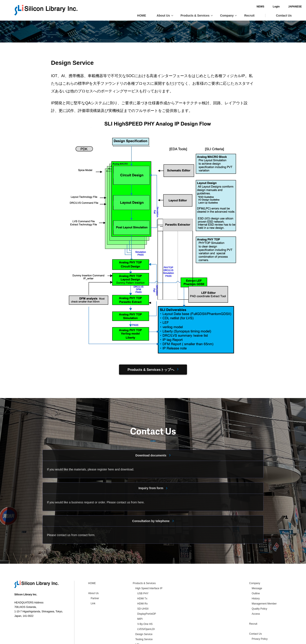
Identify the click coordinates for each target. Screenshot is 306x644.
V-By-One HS (145, 596)
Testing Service (144, 611)
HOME (142, 16)
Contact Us (284, 16)
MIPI (140, 590)
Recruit (249, 16)
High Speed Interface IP (149, 560)
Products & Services (197, 16)
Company (229, 16)
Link (93, 575)
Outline (256, 565)
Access (256, 585)
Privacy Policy (260, 610)
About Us (165, 16)
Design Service (144, 606)
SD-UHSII (143, 580)
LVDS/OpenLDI (146, 601)
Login (266, 7)
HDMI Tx (142, 570)
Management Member (264, 575)
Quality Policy (260, 580)
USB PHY (143, 565)
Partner (95, 570)
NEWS (250, 7)
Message (257, 560)
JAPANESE (285, 7)
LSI (137, 616)
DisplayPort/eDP (147, 585)
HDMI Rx (142, 575)
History (256, 570)
